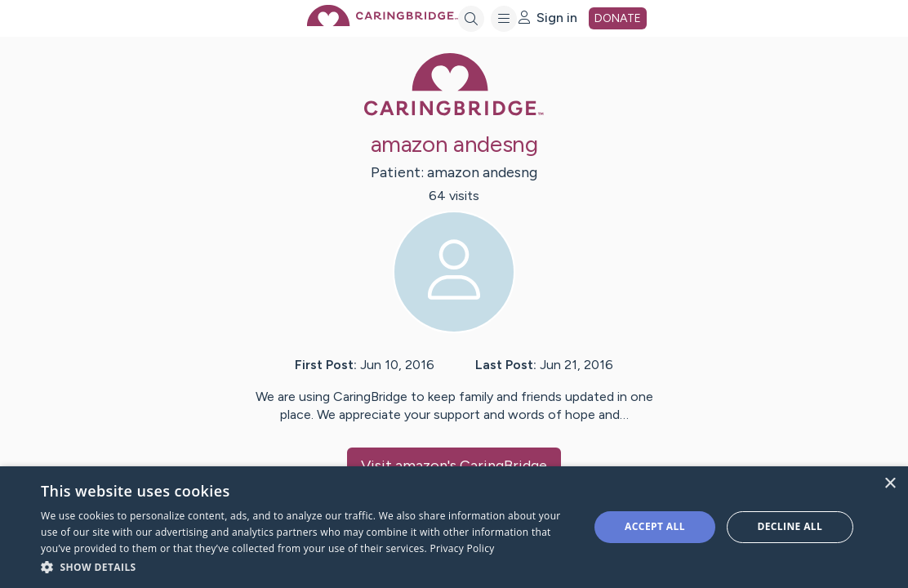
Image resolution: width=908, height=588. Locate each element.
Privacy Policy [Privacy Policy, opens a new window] (462, 548)
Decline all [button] (790, 526)
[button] (307, 566)
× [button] (890, 484)
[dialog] (454, 527)
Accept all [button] (655, 526)
